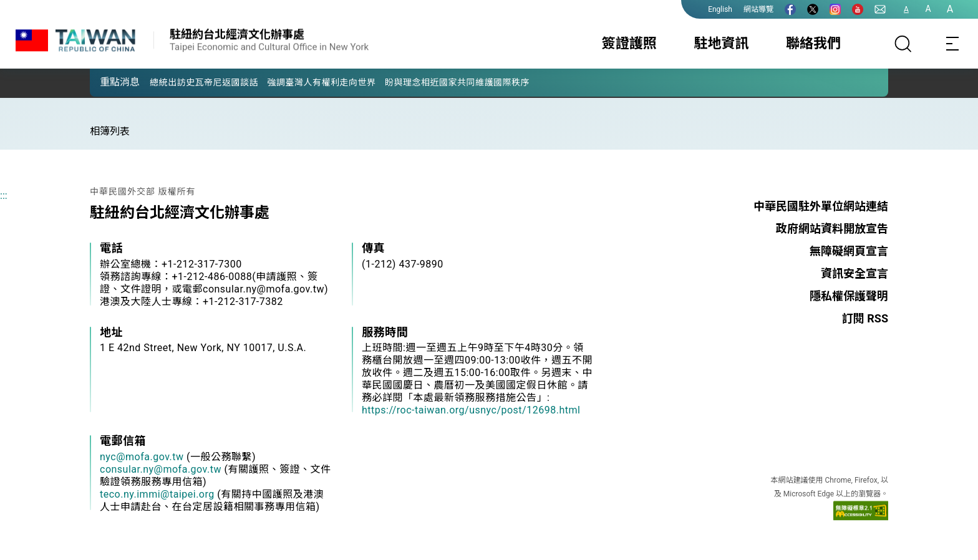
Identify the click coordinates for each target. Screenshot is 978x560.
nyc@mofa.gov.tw (142, 457)
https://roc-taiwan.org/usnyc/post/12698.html (471, 410)
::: (4, 196)
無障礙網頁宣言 (849, 251)
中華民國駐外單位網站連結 (821, 206)
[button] (109, 82)
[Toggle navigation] (953, 44)
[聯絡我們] (880, 9)
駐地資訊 (721, 43)
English (720, 9)
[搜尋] (903, 44)
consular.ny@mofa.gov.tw (161, 469)
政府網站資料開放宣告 (832, 229)
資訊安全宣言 (855, 273)
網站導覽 (758, 9)
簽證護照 (629, 43)
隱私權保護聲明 (849, 296)
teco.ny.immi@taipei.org (157, 494)
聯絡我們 (813, 43)
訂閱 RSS (865, 318)
